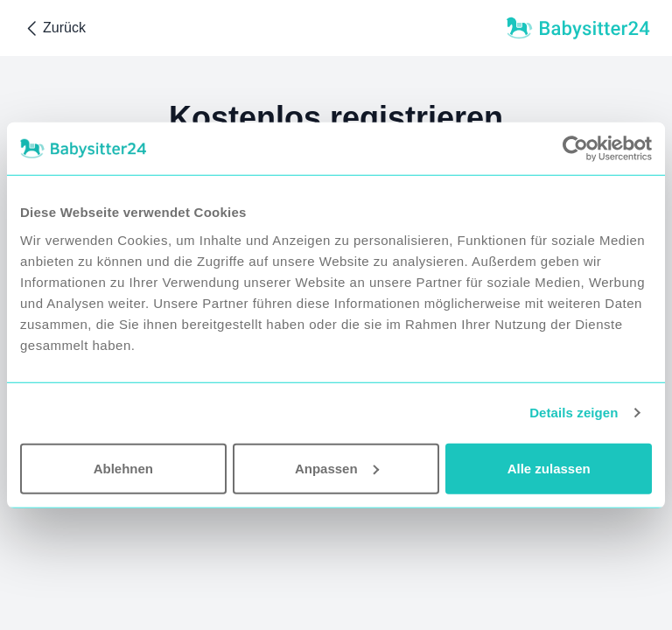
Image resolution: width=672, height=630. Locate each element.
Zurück (54, 28)
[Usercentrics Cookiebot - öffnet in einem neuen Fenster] (575, 149)
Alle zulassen (549, 468)
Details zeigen (574, 413)
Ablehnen (123, 468)
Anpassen (337, 468)
